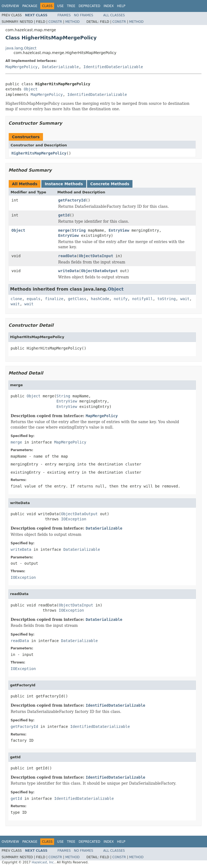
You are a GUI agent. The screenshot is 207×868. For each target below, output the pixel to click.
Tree (71, 6)
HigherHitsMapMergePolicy (39, 153)
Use (60, 6)
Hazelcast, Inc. (43, 862)
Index (109, 6)
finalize (54, 299)
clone (16, 299)
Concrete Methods (110, 184)
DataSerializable (61, 67)
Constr (55, 22)
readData (67, 256)
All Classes (114, 15)
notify (121, 299)
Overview (10, 6)
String (79, 230)
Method (72, 22)
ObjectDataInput (96, 256)
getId (64, 215)
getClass (77, 299)
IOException (74, 519)
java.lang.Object (21, 48)
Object (31, 89)
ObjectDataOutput (99, 271)
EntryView (119, 230)
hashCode (100, 299)
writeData (69, 271)
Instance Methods (64, 184)
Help (121, 6)
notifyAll (143, 299)
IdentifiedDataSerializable (113, 67)
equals (34, 299)
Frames (64, 15)
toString (167, 299)
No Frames (84, 15)
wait (185, 299)
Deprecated (89, 6)
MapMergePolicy (21, 67)
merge (64, 230)
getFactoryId (72, 200)
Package (30, 6)
